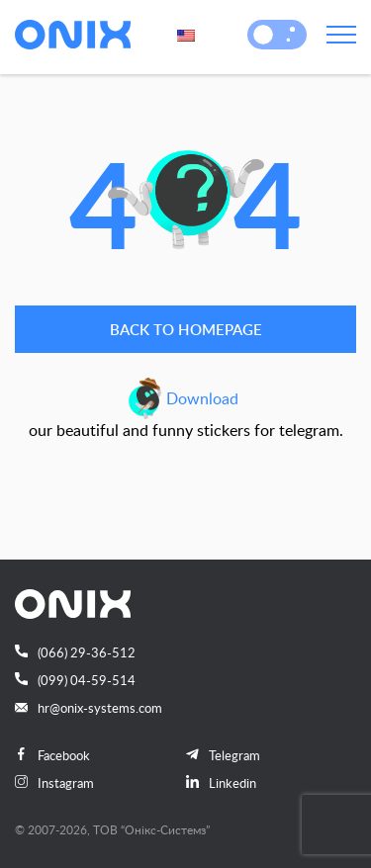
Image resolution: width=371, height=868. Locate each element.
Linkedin (221, 783)
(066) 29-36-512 (75, 652)
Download (202, 398)
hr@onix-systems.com (89, 708)
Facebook (52, 755)
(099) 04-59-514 (75, 680)
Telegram (223, 755)
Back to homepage (186, 329)
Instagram (54, 783)
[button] (263, 35)
